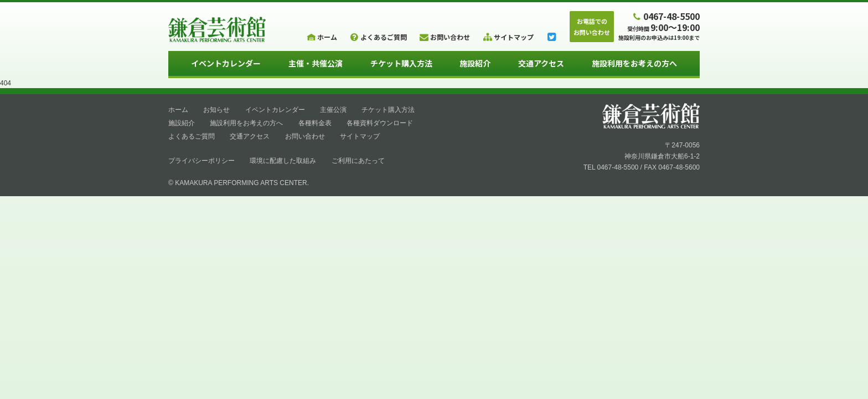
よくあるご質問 (192, 136)
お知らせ (216, 110)
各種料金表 (315, 123)
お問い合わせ (305, 136)
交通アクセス (541, 63)
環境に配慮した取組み (283, 161)
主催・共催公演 (316, 63)
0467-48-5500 (665, 16)
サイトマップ (360, 136)
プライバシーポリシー (201, 161)
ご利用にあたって (358, 161)
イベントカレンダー (226, 63)
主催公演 (333, 110)
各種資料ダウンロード (380, 123)
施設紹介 (475, 63)
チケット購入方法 (401, 63)
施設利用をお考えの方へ (634, 63)
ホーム (178, 110)
